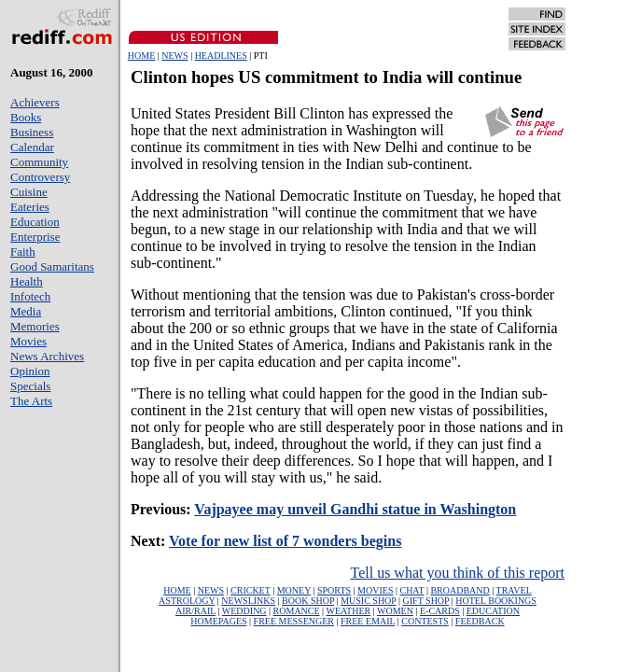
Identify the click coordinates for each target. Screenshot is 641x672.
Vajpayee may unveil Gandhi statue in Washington (355, 509)
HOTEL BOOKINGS (496, 601)
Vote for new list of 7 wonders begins (285, 541)
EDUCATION (493, 611)
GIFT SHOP (426, 601)
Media (26, 311)
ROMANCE (297, 611)
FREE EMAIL (368, 621)
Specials (30, 386)
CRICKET (251, 590)
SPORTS (334, 590)
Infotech (30, 296)
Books (26, 117)
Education (35, 222)
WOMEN (395, 611)
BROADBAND (460, 590)
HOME (141, 56)
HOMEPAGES (218, 621)
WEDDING (244, 611)
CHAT (411, 590)
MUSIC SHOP (368, 601)
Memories (35, 326)
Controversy (40, 177)
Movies (28, 341)
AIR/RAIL (195, 611)
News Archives (47, 356)
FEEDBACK (480, 621)
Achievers (35, 102)
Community (39, 162)
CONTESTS (425, 621)
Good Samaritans (52, 266)
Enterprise (35, 237)
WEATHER (348, 611)
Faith (23, 252)
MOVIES (375, 590)
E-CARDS (440, 611)
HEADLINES (221, 56)
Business (32, 132)
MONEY (294, 590)
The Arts (31, 401)
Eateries (30, 207)
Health (27, 281)
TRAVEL (514, 590)
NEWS (174, 56)
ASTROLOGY (187, 601)
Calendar (32, 147)
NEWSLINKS (248, 601)
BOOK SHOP (308, 601)
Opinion (30, 371)
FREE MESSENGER (294, 621)
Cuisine (29, 192)
